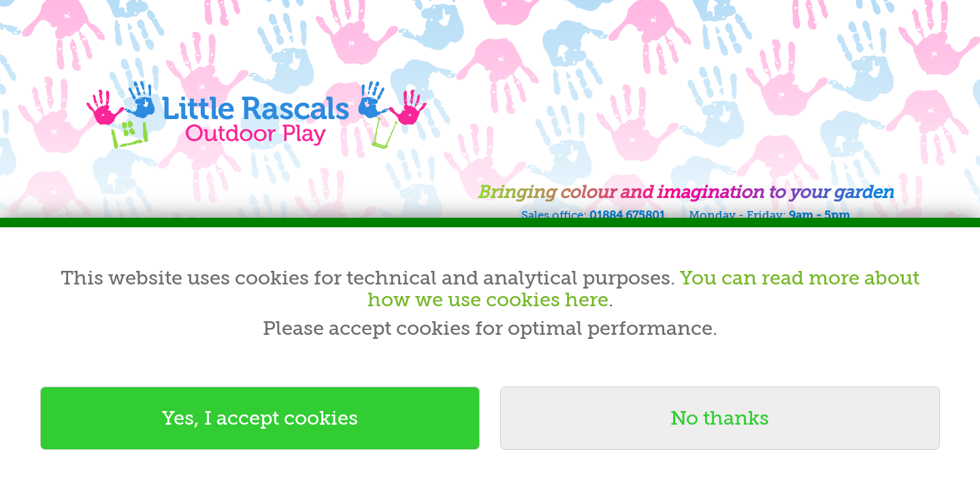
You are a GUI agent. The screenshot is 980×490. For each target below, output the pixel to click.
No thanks (720, 418)
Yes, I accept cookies (260, 418)
